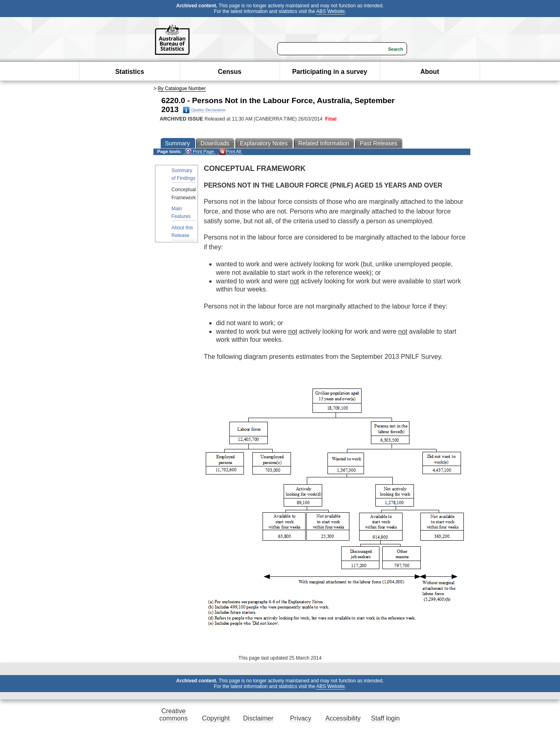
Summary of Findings (184, 174)
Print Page (199, 152)
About (430, 72)
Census (230, 72)
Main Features (181, 213)
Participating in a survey (330, 72)
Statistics (130, 72)
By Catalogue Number (182, 88)
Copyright (216, 718)
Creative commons (173, 715)
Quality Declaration (204, 110)
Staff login (385, 718)
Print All (230, 152)
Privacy (301, 718)
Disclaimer (258, 718)
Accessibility (343, 718)
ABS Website (330, 11)
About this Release (182, 232)
